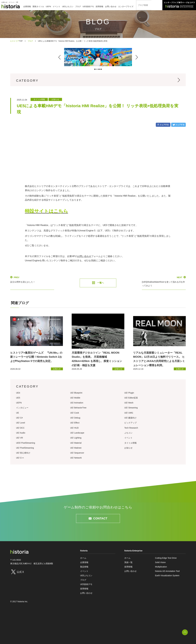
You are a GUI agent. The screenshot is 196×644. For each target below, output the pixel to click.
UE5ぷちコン (68, 6)
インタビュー (22, 408)
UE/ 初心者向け (23, 453)
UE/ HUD (74, 428)
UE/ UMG (129, 413)
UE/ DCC (20, 428)
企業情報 (27, 6)
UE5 (18, 398)
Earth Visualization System (167, 575)
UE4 (18, 393)
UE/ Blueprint (76, 393)
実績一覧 (128, 562)
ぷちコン (128, 433)
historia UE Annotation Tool (167, 571)
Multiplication (161, 567)
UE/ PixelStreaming (25, 448)
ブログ (78, 6)
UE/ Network (76, 458)
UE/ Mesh (129, 403)
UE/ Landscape (77, 433)
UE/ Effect (75, 423)
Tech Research (131, 428)
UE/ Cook (75, 413)
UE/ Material (76, 443)
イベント (56, 6)
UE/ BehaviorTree (78, 408)
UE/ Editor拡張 (131, 398)
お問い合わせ (111, 6)
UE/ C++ (20, 458)
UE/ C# (19, 418)
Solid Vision (160, 562)
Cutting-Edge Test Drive (166, 558)
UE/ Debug (75, 418)
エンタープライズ (126, 6)
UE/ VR (20, 438)
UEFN (48, 6)
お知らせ (128, 448)
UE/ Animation (77, 403)
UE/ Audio (21, 433)
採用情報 (99, 6)
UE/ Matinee (76, 448)
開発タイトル (38, 6)
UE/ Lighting (76, 438)
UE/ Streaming (131, 408)
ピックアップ (130, 423)
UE (17, 413)
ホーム (83, 558)
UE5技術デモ (88, 6)
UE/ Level (21, 423)
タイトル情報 (130, 443)
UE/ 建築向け (130, 418)
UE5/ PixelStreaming (26, 443)
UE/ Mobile (75, 398)
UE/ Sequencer (77, 453)
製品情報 (84, 567)
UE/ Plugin (129, 393)
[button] (59, 57)
